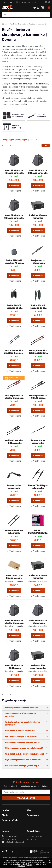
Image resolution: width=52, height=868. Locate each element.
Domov (4, 24)
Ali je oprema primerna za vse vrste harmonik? (24, 748)
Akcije (5, 815)
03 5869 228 (11, 836)
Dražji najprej (22, 140)
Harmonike (22, 24)
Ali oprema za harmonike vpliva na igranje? (23, 742)
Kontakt (6, 831)
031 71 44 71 (8, 2)
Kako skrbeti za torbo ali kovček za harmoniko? (24, 754)
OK (50, 861)
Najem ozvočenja (10, 820)
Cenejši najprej (8, 140)
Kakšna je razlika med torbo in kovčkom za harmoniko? (22, 723)
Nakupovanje (33, 815)
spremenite (21, 866)
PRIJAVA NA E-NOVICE (26, 798)
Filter (46, 145)
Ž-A (36, 140)
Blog (29, 810)
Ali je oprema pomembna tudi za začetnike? (23, 760)
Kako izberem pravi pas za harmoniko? (21, 736)
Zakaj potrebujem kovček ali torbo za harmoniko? (20, 715)
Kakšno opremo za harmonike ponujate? (21, 707)
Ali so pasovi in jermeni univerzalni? (20, 731)
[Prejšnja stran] (3, 146)
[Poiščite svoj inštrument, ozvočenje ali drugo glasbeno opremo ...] (26, 14)
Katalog (13, 24)
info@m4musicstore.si (26, 2)
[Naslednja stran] (10, 146)
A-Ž (31, 140)
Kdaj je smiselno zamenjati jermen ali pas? (22, 765)
